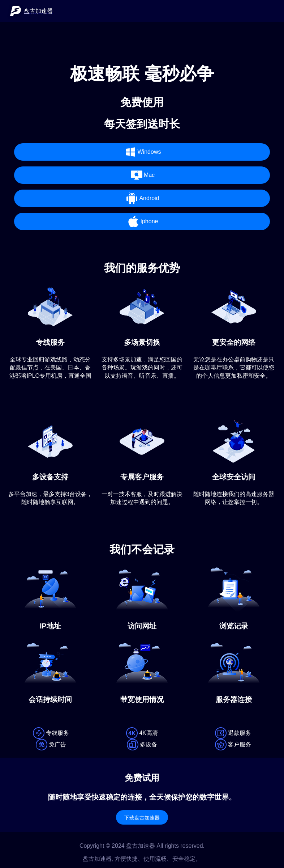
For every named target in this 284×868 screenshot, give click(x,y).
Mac (142, 175)
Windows (142, 152)
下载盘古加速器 (142, 818)
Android (142, 198)
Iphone (142, 221)
